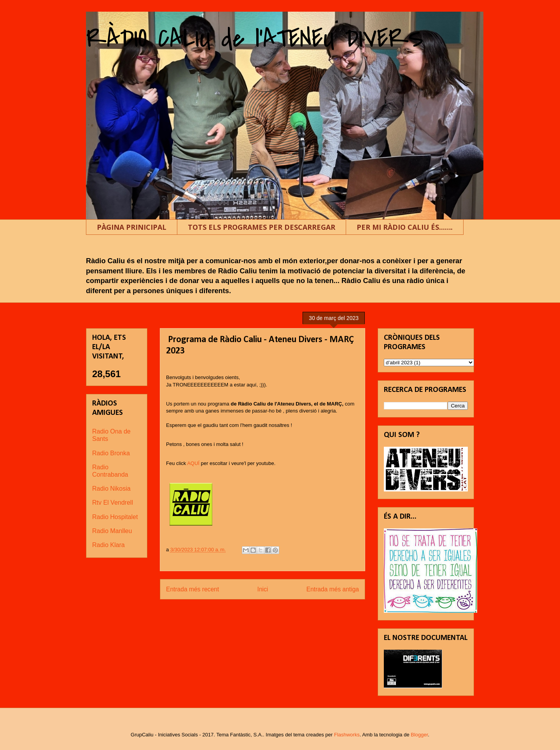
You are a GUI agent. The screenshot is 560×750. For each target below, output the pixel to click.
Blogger (419, 735)
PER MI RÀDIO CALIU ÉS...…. (405, 227)
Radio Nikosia (111, 489)
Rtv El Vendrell (113, 503)
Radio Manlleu (112, 531)
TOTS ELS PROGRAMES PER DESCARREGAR (262, 227)
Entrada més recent (192, 589)
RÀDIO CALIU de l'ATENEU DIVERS (255, 38)
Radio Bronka (111, 453)
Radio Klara (108, 545)
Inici (263, 589)
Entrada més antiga (333, 589)
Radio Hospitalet (115, 517)
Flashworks (347, 735)
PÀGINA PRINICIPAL (132, 227)
